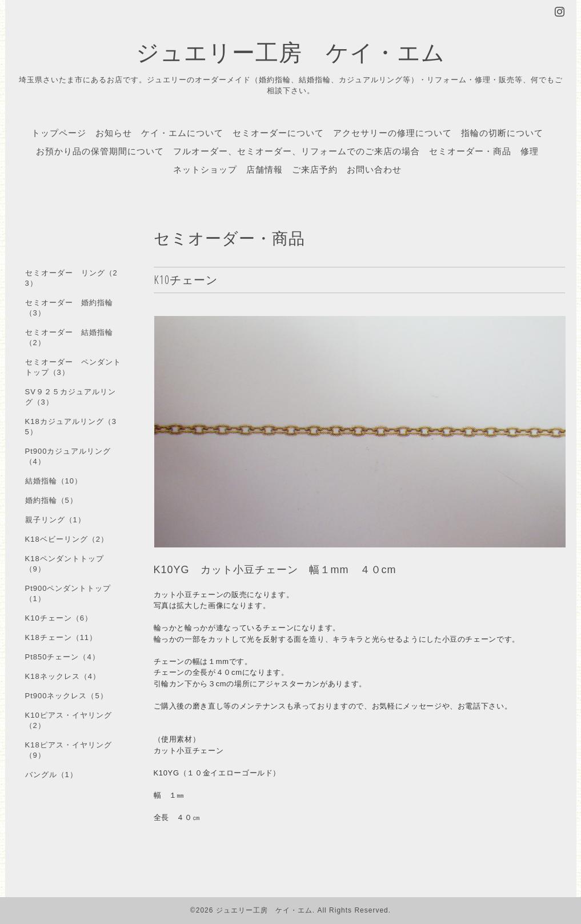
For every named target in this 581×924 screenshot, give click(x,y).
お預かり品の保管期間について (100, 151)
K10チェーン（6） (59, 618)
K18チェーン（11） (61, 637)
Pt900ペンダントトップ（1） (68, 593)
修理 (530, 151)
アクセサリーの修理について (392, 133)
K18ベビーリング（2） (67, 539)
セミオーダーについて (278, 133)
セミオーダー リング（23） (71, 278)
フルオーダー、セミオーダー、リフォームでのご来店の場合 (296, 151)
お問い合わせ (374, 169)
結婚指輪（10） (54, 481)
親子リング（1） (55, 520)
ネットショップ (205, 169)
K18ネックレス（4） (63, 676)
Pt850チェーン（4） (63, 657)
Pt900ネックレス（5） (67, 696)
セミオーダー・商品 (470, 151)
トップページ (59, 133)
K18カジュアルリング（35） (71, 427)
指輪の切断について (502, 133)
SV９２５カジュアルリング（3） (71, 397)
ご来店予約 (315, 169)
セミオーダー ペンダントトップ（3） (73, 367)
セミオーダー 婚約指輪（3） (69, 308)
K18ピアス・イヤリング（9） (69, 750)
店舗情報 (265, 169)
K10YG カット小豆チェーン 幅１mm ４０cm (275, 570)
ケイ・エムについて (182, 133)
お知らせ (114, 133)
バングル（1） (51, 775)
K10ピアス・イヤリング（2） (69, 720)
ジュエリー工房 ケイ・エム (290, 52)
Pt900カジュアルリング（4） (68, 456)
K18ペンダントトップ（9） (65, 564)
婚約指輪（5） (51, 500)
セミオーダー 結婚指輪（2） (69, 337)
